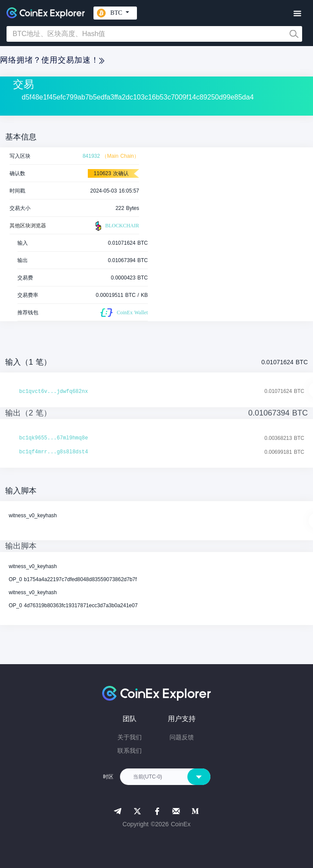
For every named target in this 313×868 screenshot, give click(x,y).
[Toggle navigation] (297, 14)
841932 (91, 156)
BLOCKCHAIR (116, 226)
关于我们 (130, 737)
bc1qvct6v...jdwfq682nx (53, 392)
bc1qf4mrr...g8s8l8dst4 (53, 452)
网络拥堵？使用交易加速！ (52, 60)
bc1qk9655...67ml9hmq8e (53, 438)
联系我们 (130, 751)
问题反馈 (182, 737)
